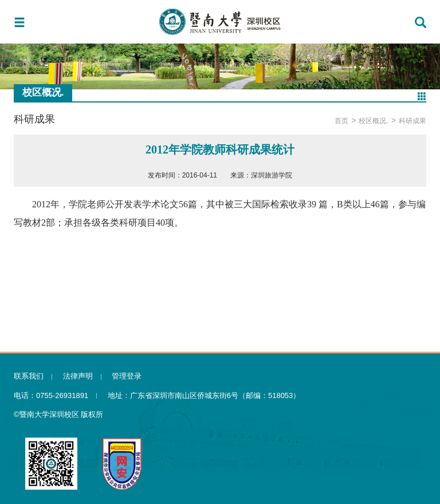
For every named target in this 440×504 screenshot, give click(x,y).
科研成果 (412, 121)
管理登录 (127, 376)
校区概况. (373, 121)
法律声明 (78, 376)
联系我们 (29, 376)
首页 (341, 121)
